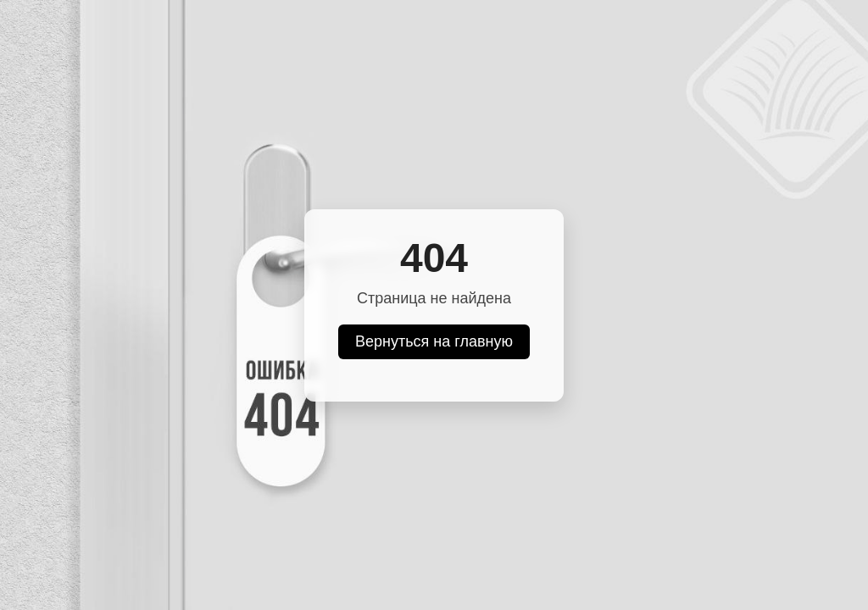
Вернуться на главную (434, 341)
